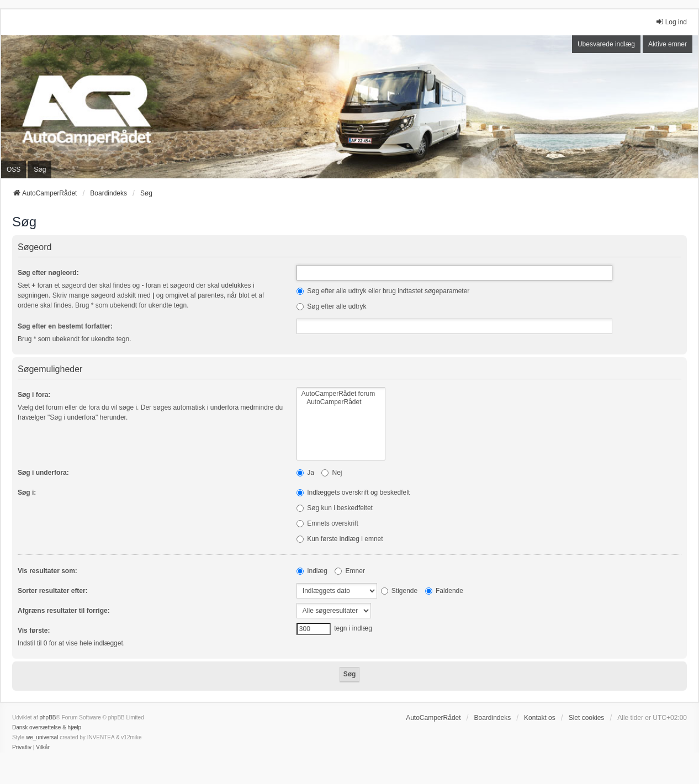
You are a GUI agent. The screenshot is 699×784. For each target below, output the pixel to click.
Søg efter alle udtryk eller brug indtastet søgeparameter (383, 291)
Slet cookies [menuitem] (587, 718)
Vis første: (34, 631)
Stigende (399, 591)
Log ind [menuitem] (671, 22)
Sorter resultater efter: (53, 591)
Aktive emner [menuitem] (668, 44)
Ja (305, 473)
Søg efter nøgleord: (48, 273)
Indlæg (312, 571)
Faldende (444, 591)
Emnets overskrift (327, 523)
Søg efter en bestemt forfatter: (65, 326)
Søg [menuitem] (40, 169)
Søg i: (27, 492)
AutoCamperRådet (341, 402)
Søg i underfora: (43, 473)
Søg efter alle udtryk (332, 306)
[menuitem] (22, 748)
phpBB (47, 717)
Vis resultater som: (47, 571)
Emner (350, 571)
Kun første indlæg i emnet (340, 539)
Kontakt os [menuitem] (540, 718)
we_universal (42, 737)
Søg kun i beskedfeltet (335, 508)
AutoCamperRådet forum (341, 394)
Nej (332, 473)
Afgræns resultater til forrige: (64, 611)
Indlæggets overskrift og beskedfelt (353, 492)
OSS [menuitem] (14, 169)
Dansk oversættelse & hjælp (47, 727)
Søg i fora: (34, 395)
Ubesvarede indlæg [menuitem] (606, 44)
